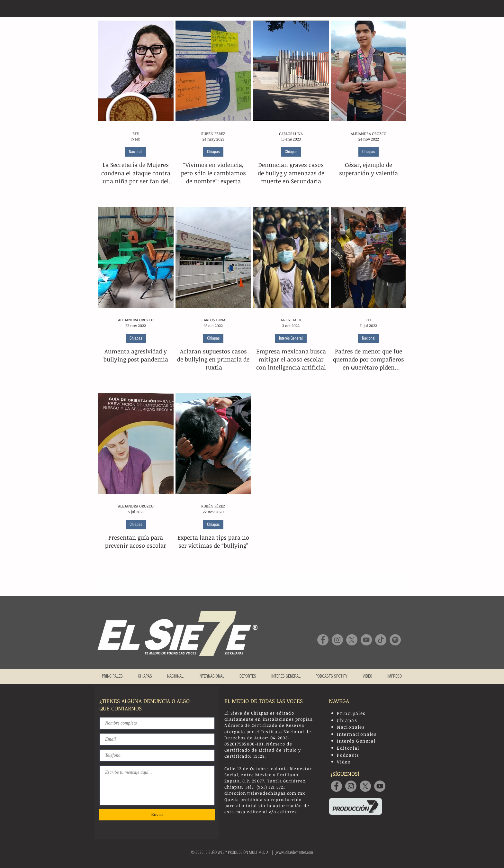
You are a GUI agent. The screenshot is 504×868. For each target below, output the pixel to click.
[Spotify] (395, 640)
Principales (351, 713)
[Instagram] (337, 640)
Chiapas (213, 152)
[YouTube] (366, 640)
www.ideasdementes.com (295, 852)
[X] (352, 640)
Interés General (291, 338)
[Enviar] (157, 815)
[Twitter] (365, 786)
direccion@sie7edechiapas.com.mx (265, 793)
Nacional (136, 152)
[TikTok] (381, 640)
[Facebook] (323, 640)
